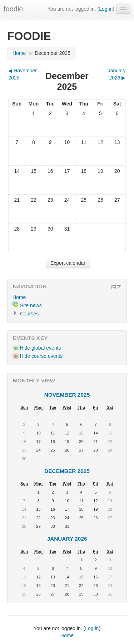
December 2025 (53, 53)
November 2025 (67, 395)
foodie (13, 9)
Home (19, 53)
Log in (106, 9)
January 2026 (67, 539)
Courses (29, 314)
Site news (31, 305)
